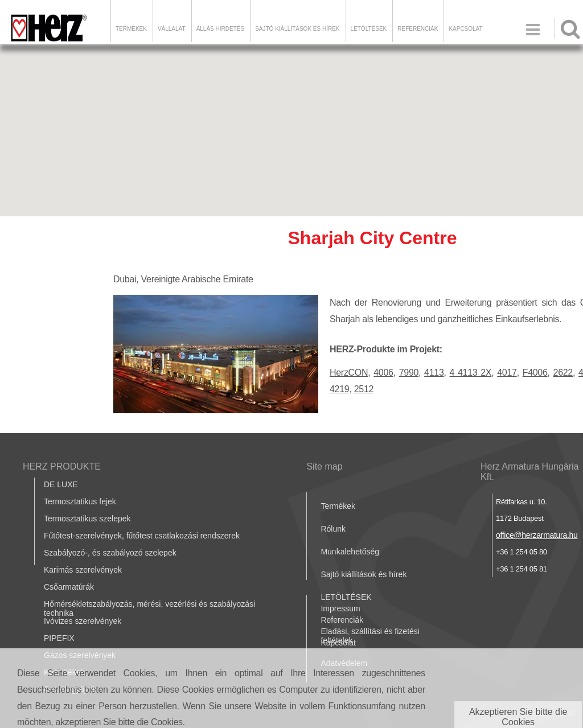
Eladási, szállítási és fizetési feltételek (370, 636)
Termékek (131, 29)
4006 (383, 373)
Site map (324, 466)
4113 (434, 373)
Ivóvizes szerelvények (83, 621)
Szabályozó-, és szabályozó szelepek (110, 553)
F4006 (535, 373)
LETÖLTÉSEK (369, 29)
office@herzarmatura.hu (537, 535)
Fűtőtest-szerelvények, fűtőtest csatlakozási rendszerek (142, 536)
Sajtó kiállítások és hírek (297, 29)
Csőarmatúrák (69, 587)
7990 (409, 373)
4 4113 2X (471, 373)
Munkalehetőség (350, 552)
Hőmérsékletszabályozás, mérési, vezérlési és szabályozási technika (149, 608)
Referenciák (418, 29)
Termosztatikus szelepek (87, 519)
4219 (339, 389)
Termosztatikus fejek (80, 501)
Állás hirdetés (220, 29)
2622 (563, 373)
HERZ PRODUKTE (62, 466)
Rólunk (333, 529)
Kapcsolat (465, 29)
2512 (364, 389)
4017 (507, 373)
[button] (291, 120)
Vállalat (172, 29)
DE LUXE (61, 484)
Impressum (340, 608)
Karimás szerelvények (83, 570)
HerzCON (349, 373)
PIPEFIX (59, 638)
